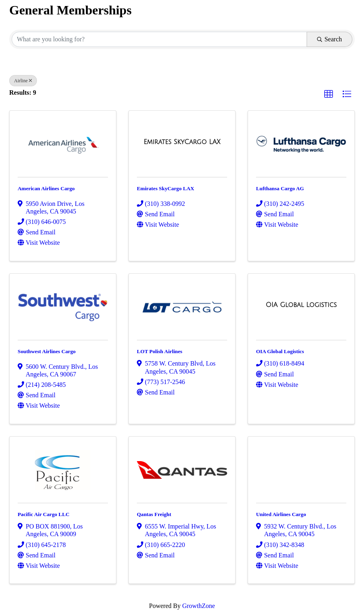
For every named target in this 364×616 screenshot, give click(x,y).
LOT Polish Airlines (160, 351)
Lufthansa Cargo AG (280, 188)
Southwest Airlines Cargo (47, 351)
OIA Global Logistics (280, 351)
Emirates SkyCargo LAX (166, 188)
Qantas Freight (154, 514)
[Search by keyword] (159, 39)
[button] (329, 94)
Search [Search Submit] (329, 39)
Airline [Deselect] (23, 81)
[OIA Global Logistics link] (301, 305)
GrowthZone (199, 606)
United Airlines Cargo (281, 514)
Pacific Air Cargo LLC (44, 514)
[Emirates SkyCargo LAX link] (182, 142)
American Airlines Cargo (46, 188)
